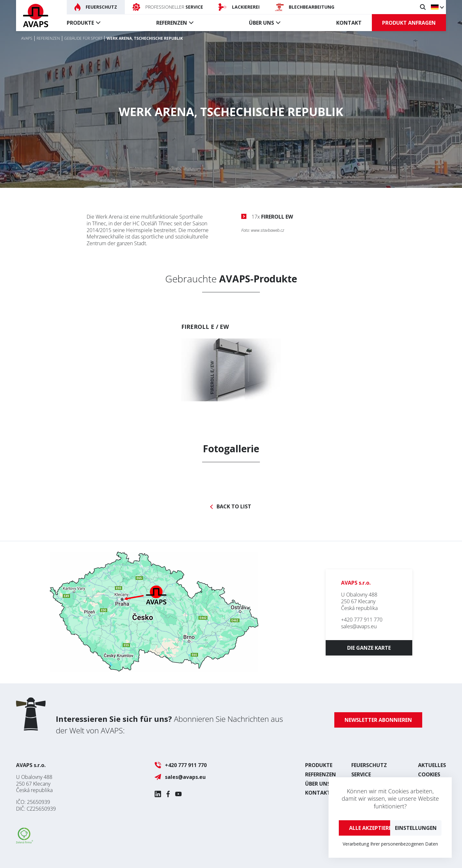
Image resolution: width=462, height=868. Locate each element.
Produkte (80, 23)
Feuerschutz (369, 765)
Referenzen (172, 23)
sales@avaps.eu (359, 626)
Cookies (429, 774)
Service (361, 774)
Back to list (234, 507)
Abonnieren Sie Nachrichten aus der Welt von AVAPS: (169, 725)
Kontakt (349, 23)
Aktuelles (432, 765)
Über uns (261, 23)
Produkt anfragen (409, 23)
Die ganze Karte (369, 648)
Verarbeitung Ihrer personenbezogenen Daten (390, 844)
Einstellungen (416, 828)
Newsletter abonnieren (378, 720)
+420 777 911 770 (362, 620)
